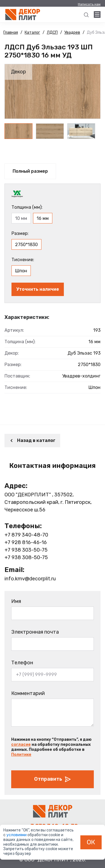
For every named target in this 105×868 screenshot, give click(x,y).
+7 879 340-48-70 (26, 535)
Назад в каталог (32, 440)
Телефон (22, 663)
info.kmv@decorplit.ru (30, 579)
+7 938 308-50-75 (26, 557)
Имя (16, 601)
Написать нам (89, 4)
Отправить (53, 779)
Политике (21, 755)
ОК (91, 842)
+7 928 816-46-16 (26, 542)
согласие (21, 745)
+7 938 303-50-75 (26, 550)
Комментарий (28, 693)
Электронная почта (35, 632)
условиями (17, 835)
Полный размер (30, 171)
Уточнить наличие (38, 289)
